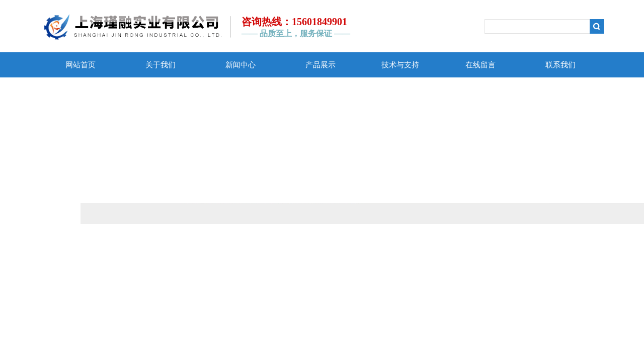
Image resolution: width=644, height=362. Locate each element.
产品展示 (320, 65)
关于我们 (160, 65)
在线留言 (480, 65)
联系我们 (560, 65)
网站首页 (80, 65)
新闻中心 (240, 65)
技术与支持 (400, 65)
